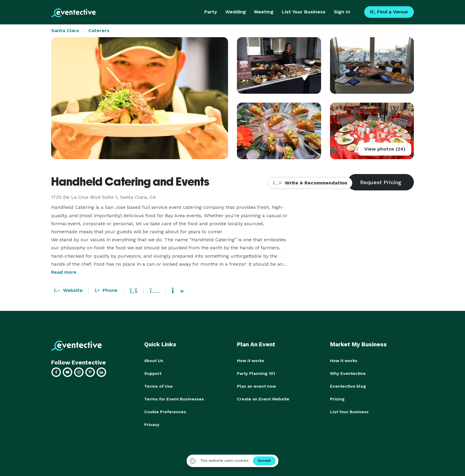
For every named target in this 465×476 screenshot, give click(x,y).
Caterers (99, 30)
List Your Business (304, 12)
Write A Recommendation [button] (310, 183)
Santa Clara (65, 30)
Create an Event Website (263, 398)
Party (211, 12)
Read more (64, 272)
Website (68, 290)
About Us (154, 361)
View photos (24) (385, 149)
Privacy (152, 423)
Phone (106, 290)
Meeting (264, 12)
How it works (251, 361)
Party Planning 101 (256, 373)
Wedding (236, 12)
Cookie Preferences (165, 411)
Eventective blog (348, 386)
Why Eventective (348, 373)
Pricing (337, 398)
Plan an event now (256, 386)
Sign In (342, 12)
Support (153, 373)
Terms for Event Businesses (174, 398)
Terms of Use (158, 386)
